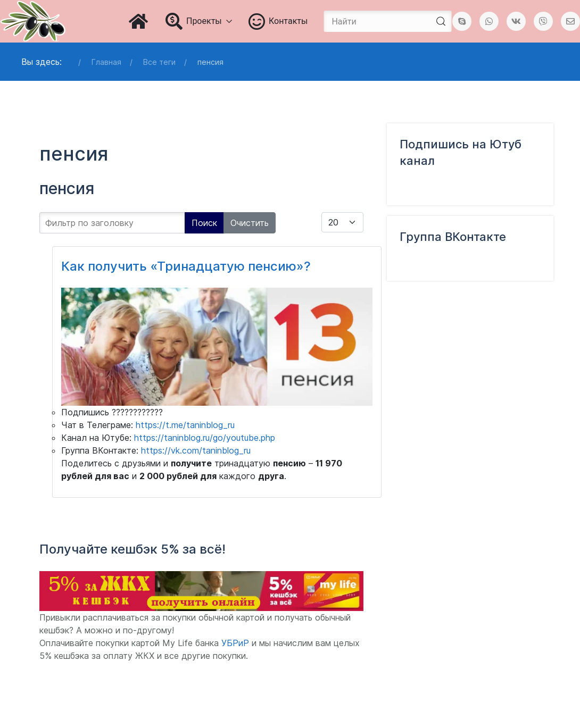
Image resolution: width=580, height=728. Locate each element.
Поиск (204, 223)
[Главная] (139, 21)
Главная (106, 62)
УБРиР (235, 643)
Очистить (250, 223)
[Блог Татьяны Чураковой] (33, 21)
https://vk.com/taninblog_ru (196, 450)
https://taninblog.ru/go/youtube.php (205, 438)
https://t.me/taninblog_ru (185, 425)
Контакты (278, 21)
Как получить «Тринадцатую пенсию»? (186, 266)
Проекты (199, 21)
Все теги (159, 62)
